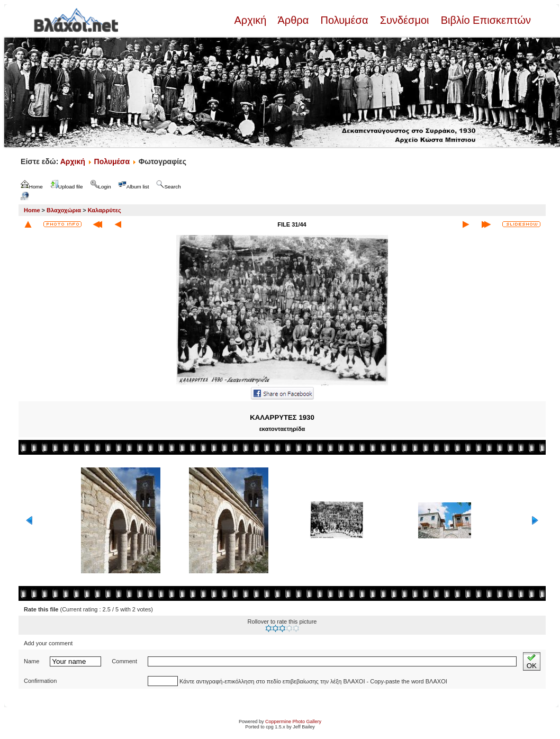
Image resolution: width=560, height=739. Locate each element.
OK (532, 661)
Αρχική (251, 20)
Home (32, 210)
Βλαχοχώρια (64, 210)
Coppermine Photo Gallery (293, 722)
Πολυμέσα (344, 20)
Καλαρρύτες (105, 210)
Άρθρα (293, 20)
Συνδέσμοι (404, 20)
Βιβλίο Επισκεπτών (484, 20)
